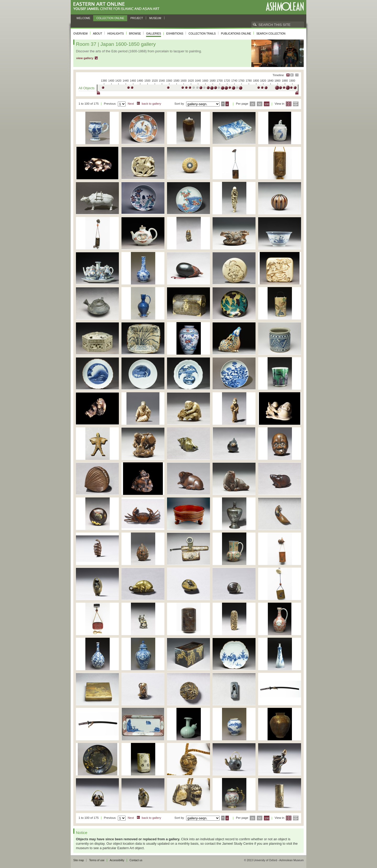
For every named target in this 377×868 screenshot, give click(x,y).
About (98, 34)
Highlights (116, 34)
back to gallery (151, 104)
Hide (292, 75)
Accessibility (117, 860)
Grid (289, 104)
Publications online (236, 34)
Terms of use (97, 860)
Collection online (110, 18)
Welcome (83, 18)
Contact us (136, 860)
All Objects (87, 88)
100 (267, 104)
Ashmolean (285, 6)
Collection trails (202, 34)
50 (260, 104)
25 (253, 104)
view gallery (85, 58)
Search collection (271, 34)
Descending (227, 104)
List (296, 104)
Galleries (154, 34)
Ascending (223, 104)
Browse (135, 34)
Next (131, 104)
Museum (155, 18)
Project (137, 18)
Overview (81, 34)
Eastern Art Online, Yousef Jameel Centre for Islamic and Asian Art (118, 6)
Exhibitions (175, 34)
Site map (79, 860)
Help (297, 75)
